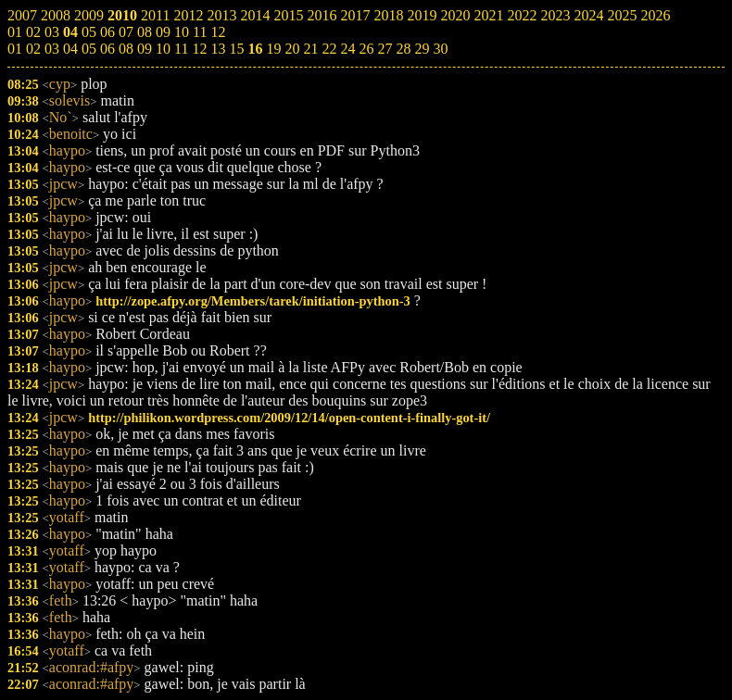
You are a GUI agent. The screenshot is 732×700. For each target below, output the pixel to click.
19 (273, 49)
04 (70, 49)
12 (199, 49)
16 (255, 49)
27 (385, 49)
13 (218, 49)
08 (126, 49)
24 (347, 49)
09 (145, 49)
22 (329, 49)
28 (403, 49)
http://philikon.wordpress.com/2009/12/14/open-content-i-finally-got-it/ (289, 418)
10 (163, 49)
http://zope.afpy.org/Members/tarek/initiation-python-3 (253, 301)
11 (181, 49)
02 (33, 49)
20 (292, 49)
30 (440, 49)
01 (15, 49)
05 (89, 49)
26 (366, 49)
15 (236, 49)
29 (422, 49)
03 (52, 49)
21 (310, 49)
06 (107, 49)
